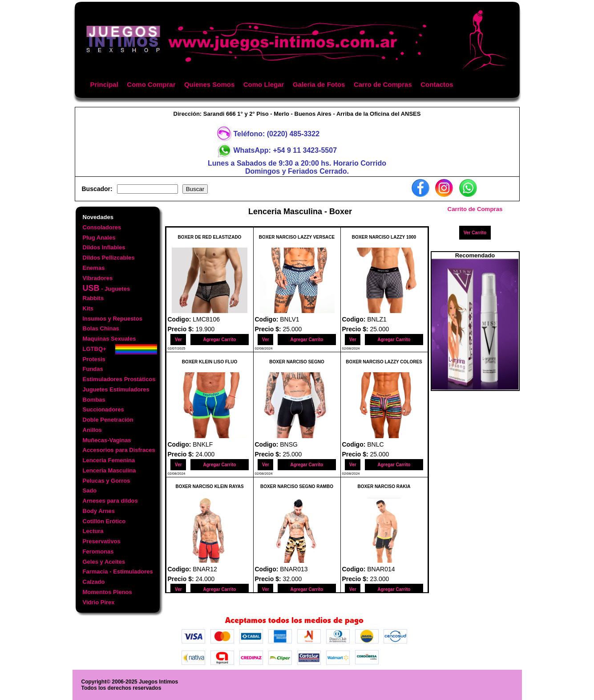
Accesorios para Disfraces (119, 450)
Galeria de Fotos (319, 84)
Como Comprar (151, 84)
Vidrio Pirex (99, 602)
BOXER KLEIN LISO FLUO (210, 362)
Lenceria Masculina (109, 470)
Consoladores (102, 227)
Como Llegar (264, 84)
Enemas (94, 268)
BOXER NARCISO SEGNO (297, 362)
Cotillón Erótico (104, 521)
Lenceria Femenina (109, 460)
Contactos (437, 84)
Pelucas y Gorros (107, 481)
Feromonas (98, 551)
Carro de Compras (383, 84)
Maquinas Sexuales (109, 339)
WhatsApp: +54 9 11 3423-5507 (285, 150)
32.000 (293, 579)
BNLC (375, 444)
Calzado (94, 582)
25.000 (293, 329)
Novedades (98, 217)
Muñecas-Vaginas (107, 440)
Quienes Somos (209, 84)
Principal (104, 84)
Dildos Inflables (104, 247)
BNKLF (203, 444)
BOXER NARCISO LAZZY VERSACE (297, 237)
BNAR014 (381, 569)
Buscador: (97, 189)
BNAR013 (294, 569)
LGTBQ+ (95, 349)
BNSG (289, 444)
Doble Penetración (108, 420)
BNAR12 (205, 569)
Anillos (92, 430)
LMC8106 (206, 319)
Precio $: (182, 329)
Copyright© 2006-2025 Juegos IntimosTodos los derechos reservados (130, 685)
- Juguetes (107, 288)
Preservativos (102, 541)
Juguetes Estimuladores (116, 389)
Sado (90, 490)
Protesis (94, 359)
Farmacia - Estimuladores (118, 572)
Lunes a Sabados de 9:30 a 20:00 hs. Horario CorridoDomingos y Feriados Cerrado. (297, 167)
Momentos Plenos (107, 592)
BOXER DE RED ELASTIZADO (210, 237)
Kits (88, 308)
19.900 (205, 329)
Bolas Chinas (101, 328)
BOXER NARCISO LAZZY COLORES (384, 362)
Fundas (93, 369)
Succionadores (103, 409)
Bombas (94, 400)
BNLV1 (289, 319)
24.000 (205, 454)
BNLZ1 (377, 319)
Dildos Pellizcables (109, 258)
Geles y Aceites (104, 562)
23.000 (380, 579)
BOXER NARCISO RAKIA (384, 486)
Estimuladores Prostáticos (119, 379)
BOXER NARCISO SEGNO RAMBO (297, 486)
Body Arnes (99, 511)
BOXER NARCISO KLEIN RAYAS (209, 486)
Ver (178, 340)
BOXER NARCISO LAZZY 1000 (384, 237)
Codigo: (180, 319)
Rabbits (93, 298)
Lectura (93, 531)
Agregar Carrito (219, 340)
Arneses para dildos (110, 501)
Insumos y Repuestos (113, 319)
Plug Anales (99, 238)
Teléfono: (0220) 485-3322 (277, 134)
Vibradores (98, 278)
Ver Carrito (475, 233)
